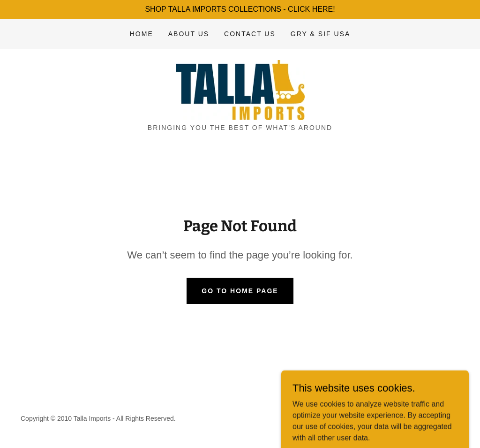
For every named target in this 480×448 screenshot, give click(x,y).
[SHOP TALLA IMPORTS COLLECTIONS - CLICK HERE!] (240, 9)
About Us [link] (189, 34)
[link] (240, 89)
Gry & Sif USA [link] (320, 34)
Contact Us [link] (250, 34)
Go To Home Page (240, 291)
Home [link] (142, 34)
